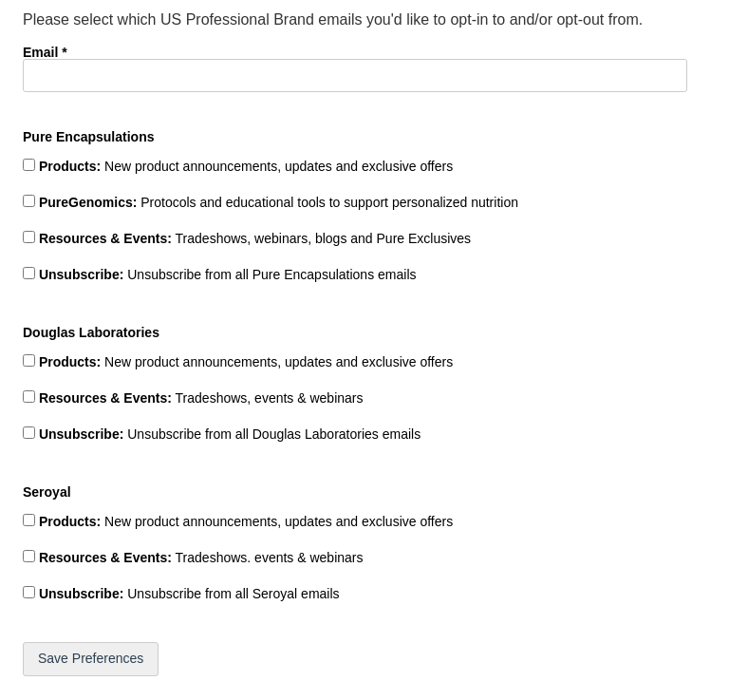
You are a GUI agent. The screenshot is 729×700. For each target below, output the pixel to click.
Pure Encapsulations (88, 136)
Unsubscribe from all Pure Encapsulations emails (226, 274)
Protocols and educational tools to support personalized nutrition (277, 202)
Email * (45, 52)
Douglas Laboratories (91, 332)
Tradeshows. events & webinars (199, 558)
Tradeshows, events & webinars (199, 398)
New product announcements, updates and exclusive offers (244, 166)
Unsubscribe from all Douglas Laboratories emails (228, 434)
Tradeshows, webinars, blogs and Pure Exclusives (253, 238)
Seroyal (47, 492)
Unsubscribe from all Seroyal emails (187, 594)
